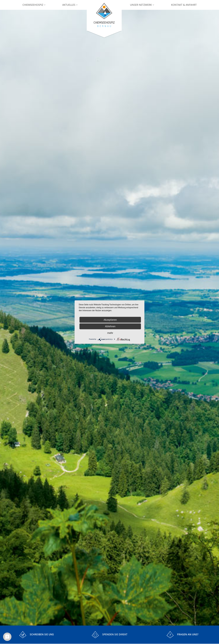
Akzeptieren (110, 320)
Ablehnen (110, 326)
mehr (110, 333)
